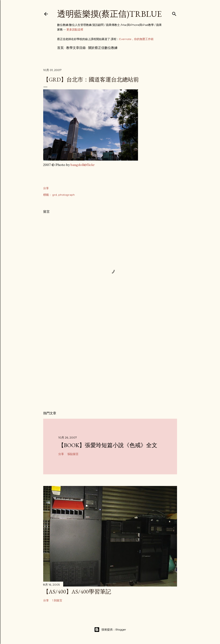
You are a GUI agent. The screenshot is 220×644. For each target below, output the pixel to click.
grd (55, 195)
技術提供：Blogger (110, 630)
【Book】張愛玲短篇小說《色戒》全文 (108, 445)
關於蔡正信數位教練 (103, 48)
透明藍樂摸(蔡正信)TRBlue (109, 14)
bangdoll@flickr (83, 165)
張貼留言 (73, 454)
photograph (67, 195)
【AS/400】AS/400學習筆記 (77, 592)
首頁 (60, 48)
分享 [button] (46, 188)
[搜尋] (174, 13)
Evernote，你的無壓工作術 (136, 39)
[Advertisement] (110, 367)
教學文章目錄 (76, 48)
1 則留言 (57, 600)
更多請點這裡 (75, 29)
